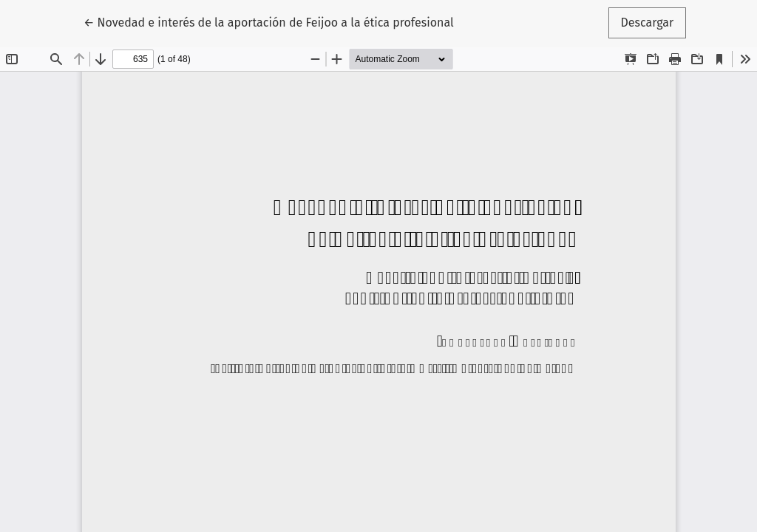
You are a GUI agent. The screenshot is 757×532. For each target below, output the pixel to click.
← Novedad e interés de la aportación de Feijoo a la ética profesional (269, 21)
